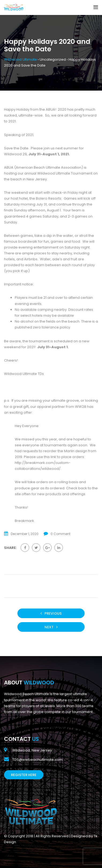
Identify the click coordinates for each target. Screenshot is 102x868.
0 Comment (61, 534)
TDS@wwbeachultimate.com (37, 760)
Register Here (24, 775)
